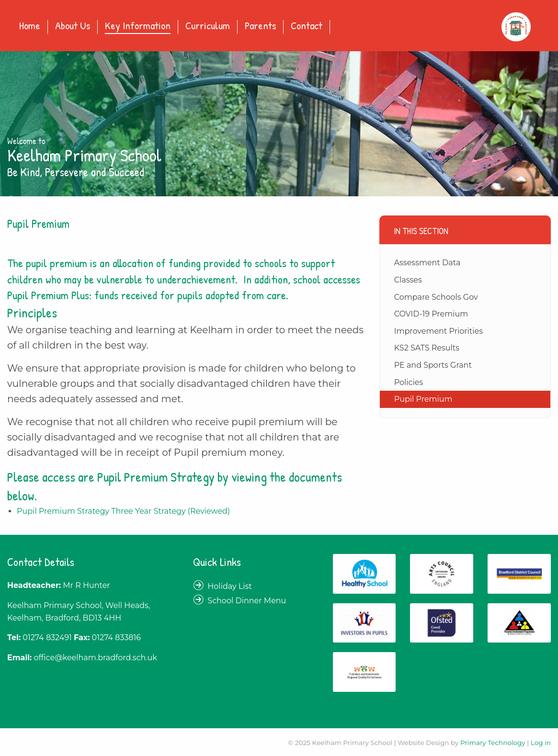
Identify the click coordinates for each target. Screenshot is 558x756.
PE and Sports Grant (433, 365)
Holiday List (230, 586)
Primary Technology (493, 743)
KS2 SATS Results (427, 348)
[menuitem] (30, 27)
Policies (409, 382)
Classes (408, 280)
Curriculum (208, 26)
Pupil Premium (423, 399)
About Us (73, 26)
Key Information (138, 26)
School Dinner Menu (247, 601)
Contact (307, 26)
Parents (260, 26)
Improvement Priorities (438, 331)
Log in (541, 743)
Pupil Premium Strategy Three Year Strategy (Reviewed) (123, 511)
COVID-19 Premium (431, 314)
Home (30, 26)
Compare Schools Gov (436, 297)
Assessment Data (427, 263)
